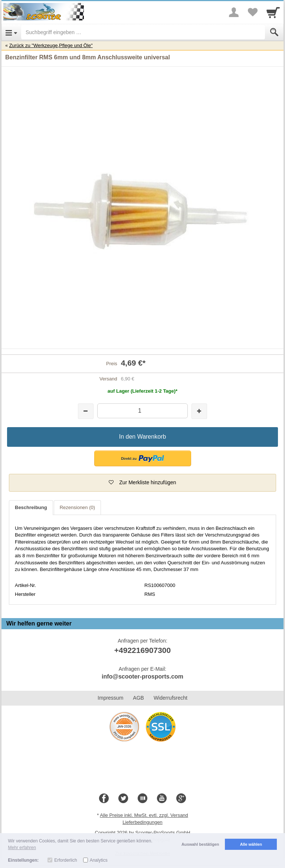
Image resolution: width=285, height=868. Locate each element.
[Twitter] (123, 799)
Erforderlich (65, 860)
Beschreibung (31, 507)
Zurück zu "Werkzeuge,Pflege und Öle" (51, 45)
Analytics (99, 860)
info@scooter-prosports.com (142, 676)
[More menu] (234, 12)
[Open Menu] (11, 32)
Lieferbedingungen (142, 822)
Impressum (110, 698)
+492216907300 (142, 650)
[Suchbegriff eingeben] (143, 32)
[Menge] (142, 411)
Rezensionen (77, 507)
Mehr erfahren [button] (22, 848)
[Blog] (142, 799)
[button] (143, 458)
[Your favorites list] (252, 12)
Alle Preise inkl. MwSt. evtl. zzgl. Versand (144, 815)
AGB (138, 698)
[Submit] (274, 32)
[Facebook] (104, 799)
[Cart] (273, 12)
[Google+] (181, 799)
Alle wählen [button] (251, 844)
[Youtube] (162, 799)
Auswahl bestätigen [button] (200, 844)
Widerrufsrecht (171, 698)
